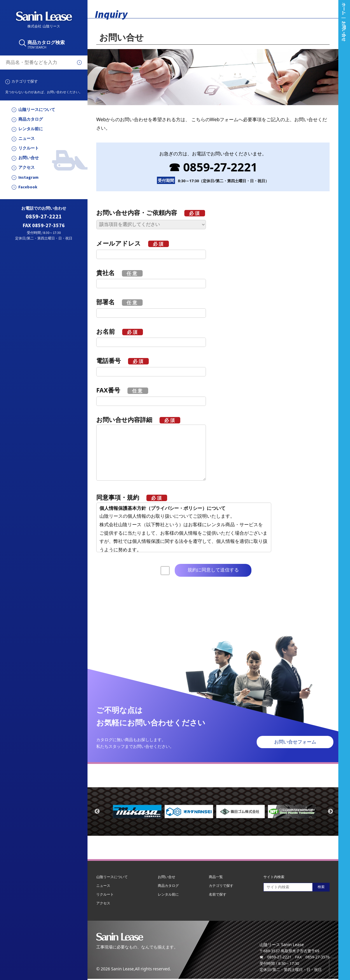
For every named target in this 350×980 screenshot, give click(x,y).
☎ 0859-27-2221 (213, 167)
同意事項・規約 (132, 497)
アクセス (27, 167)
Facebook (28, 187)
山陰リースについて (37, 110)
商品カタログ (31, 119)
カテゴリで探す (25, 81)
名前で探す (218, 894)
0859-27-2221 (44, 217)
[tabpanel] (137, 812)
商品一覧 (216, 877)
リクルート (29, 148)
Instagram (28, 177)
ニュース (27, 139)
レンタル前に (31, 129)
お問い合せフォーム (295, 742)
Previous (97, 812)
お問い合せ (29, 158)
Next (330, 812)
